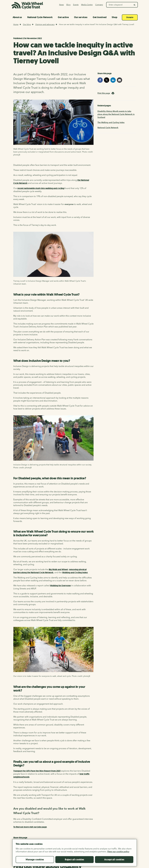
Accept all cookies (114, 864)
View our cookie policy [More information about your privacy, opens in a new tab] (118, 856)
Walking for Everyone (60, 586)
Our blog (27, 24)
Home (16, 24)
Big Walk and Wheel (58, 569)
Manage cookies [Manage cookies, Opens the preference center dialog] (35, 864)
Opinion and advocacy (45, 24)
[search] (135, 5)
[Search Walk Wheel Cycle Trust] (119, 5)
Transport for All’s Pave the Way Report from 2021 (37, 771)
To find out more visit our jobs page (30, 827)
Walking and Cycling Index (75, 572)
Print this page (104, 93)
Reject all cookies (74, 864)
